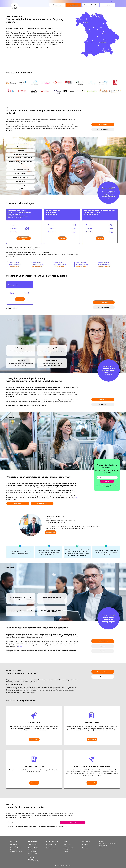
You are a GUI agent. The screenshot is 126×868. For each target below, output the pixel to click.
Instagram (103, 646)
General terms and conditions (108, 843)
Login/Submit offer (34, 861)
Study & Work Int (69, 848)
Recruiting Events (16, 848)
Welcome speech (51, 532)
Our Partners (50, 846)
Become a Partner (51, 844)
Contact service (34, 739)
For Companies (74, 5)
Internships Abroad (16, 852)
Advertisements (33, 844)
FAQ (29, 855)
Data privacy (103, 845)
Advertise (62, 238)
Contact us (103, 677)
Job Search (13, 844)
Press (65, 846)
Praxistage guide (42, 503)
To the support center (103, 672)
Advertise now (92, 739)
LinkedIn (103, 651)
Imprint (102, 847)
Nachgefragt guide (103, 641)
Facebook (85, 848)
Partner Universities (91, 5)
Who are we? (68, 844)
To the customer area (103, 129)
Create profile (20, 299)
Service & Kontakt (33, 853)
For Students (57, 5)
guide (76, 498)
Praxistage (13, 850)
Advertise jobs (103, 124)
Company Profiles (15, 846)
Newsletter (31, 857)
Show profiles (103, 404)
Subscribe (107, 481)
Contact (30, 859)
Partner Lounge (51, 848)
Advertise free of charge (24, 238)
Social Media (32, 852)
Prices (30, 846)
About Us (108, 5)
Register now (18, 503)
